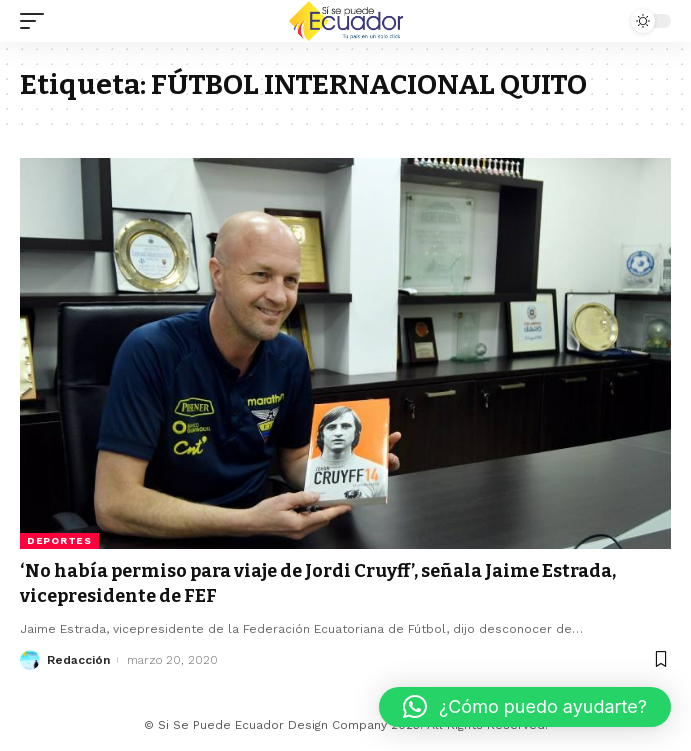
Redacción (78, 660)
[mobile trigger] (37, 21)
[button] (525, 707)
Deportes (59, 540)
